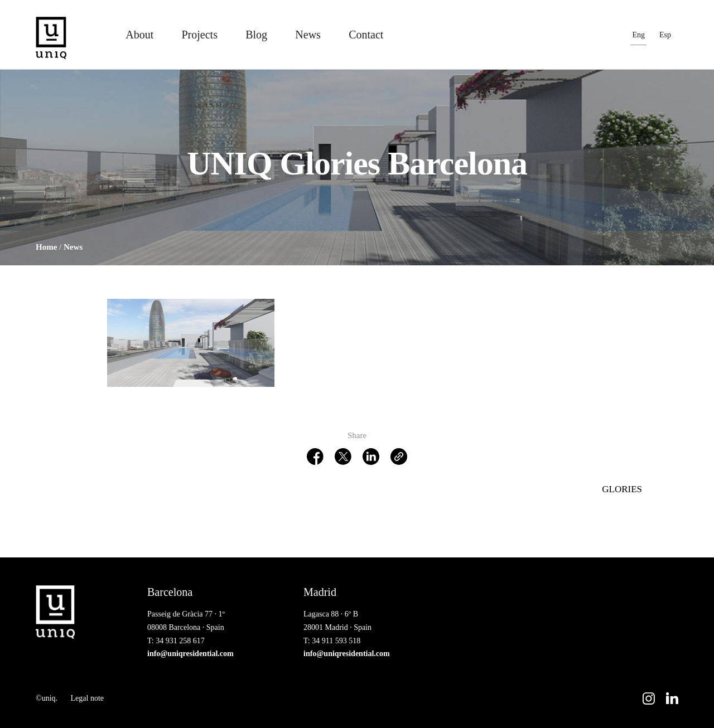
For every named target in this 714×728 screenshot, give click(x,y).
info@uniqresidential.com (190, 654)
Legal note (87, 698)
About (139, 35)
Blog (256, 35)
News (308, 35)
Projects (199, 35)
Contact (366, 35)
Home (46, 247)
